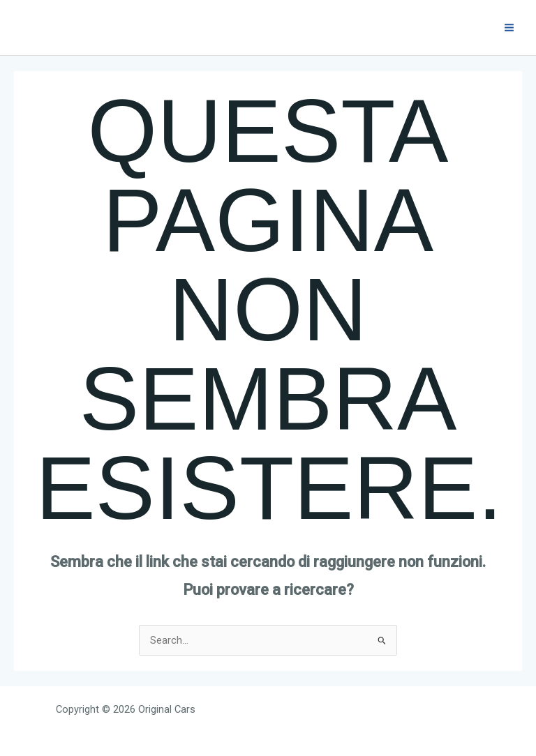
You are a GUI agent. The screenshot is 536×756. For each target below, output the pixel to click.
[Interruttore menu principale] (509, 28)
